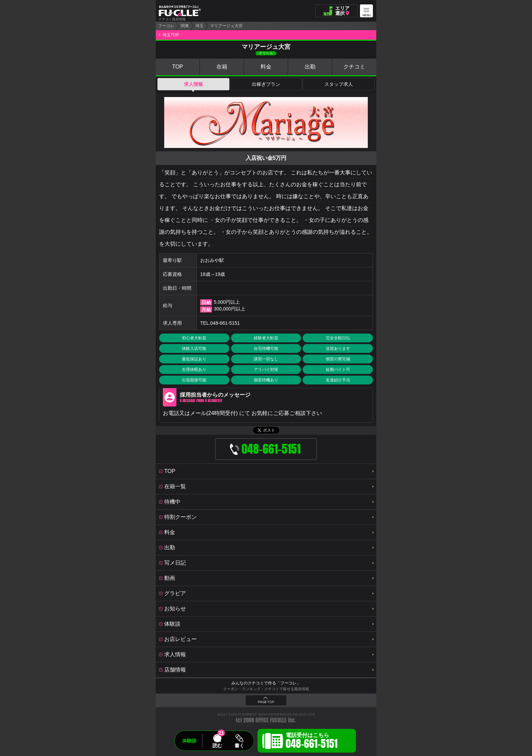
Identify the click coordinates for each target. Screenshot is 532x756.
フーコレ (166, 26)
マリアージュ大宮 (226, 26)
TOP (178, 67)
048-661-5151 (225, 323)
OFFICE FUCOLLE (271, 720)
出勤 (310, 67)
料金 (266, 67)
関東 (185, 26)
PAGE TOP (266, 702)
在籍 (222, 67)
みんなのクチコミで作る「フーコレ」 (266, 683)
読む (217, 745)
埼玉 (199, 26)
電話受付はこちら (312, 742)
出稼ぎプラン (266, 84)
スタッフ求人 (339, 84)
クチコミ (354, 67)
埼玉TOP (171, 35)
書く (239, 745)
